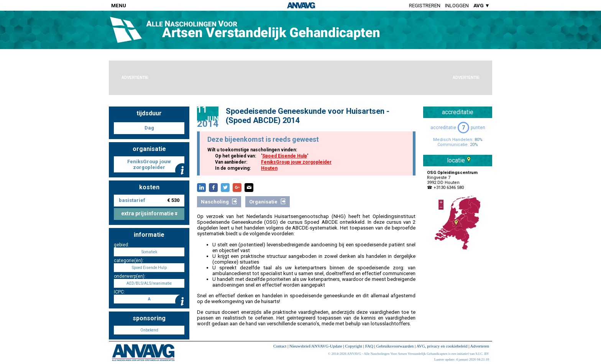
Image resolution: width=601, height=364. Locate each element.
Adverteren (480, 346)
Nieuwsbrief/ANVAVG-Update (316, 346)
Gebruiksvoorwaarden (395, 346)
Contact (280, 346)
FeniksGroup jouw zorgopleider (296, 162)
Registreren (425, 6)
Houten (269, 168)
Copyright (354, 346)
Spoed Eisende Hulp (285, 156)
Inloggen (457, 6)
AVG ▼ (482, 6)
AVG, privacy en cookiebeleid (442, 346)
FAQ (369, 346)
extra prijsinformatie (149, 213)
